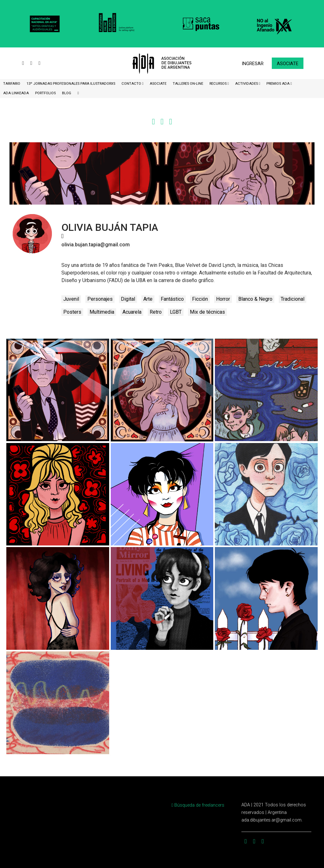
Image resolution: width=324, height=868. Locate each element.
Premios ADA (278, 84)
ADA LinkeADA (16, 93)
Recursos (218, 84)
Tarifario (12, 84)
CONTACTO (132, 84)
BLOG (67, 93)
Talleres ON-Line (188, 84)
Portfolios (45, 93)
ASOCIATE (158, 84)
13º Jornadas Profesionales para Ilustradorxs (71, 84)
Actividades (247, 84)
